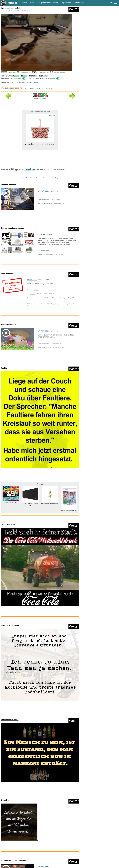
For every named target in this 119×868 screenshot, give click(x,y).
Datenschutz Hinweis (40, 98)
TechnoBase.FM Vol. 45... (11, 502)
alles (32, 3)
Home (25, 3)
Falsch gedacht (8, 273)
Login (110, 3)
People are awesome (57, 343)
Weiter (74, 9)
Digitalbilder (66, 3)
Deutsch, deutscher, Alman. (13, 228)
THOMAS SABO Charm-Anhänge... (50, 504)
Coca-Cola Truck (8, 525)
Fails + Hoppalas (56, 199)
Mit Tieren (17, 10)
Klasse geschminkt (9, 325)
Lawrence (32, 294)
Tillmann (32, 88)
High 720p (43, 76)
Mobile (24, 76)
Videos (54, 3)
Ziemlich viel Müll (8, 185)
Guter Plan (6, 800)
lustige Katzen (26, 10)
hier (37, 82)
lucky (41, 255)
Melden (17, 89)
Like (3, 89)
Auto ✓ (16, 76)
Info (21, 89)
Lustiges (40, 3)
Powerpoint (42, 234)
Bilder (47, 3)
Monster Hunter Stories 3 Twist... (69, 511)
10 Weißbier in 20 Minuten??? (14, 860)
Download (12, 89)
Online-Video (43, 191)
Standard (33, 76)
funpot (13, 3)
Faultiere (5, 368)
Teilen (6, 89)
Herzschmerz (79, 3)
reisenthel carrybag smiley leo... (40, 144)
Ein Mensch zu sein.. (10, 720)
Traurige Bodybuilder (10, 625)
